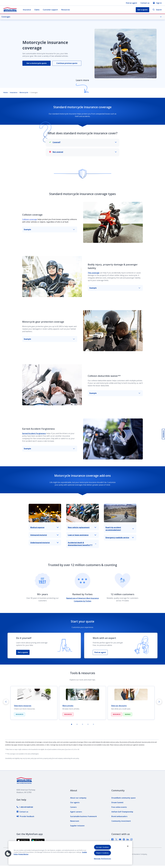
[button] (8, 854)
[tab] (72, 724)
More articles (68, 706)
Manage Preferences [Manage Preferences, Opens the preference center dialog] (102, 859)
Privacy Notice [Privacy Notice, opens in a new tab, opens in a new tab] (23, 854)
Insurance (27, 10)
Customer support (50, 10)
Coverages (82, 17)
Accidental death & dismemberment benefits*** (82, 544)
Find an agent (132, 3)
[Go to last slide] (6, 702)
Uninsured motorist (44, 535)
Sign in (157, 3)
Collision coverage (30, 219)
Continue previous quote (67, 63)
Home (6, 92)
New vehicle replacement (82, 527)
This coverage (94, 273)
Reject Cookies (102, 853)
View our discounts (119, 706)
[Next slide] (159, 702)
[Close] (128, 846)
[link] (25, 807)
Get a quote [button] (142, 10)
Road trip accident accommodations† (120, 529)
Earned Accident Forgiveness (34, 433)
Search (157, 10)
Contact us (145, 3)
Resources (66, 10)
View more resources (23, 706)
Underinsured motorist (44, 543)
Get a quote (23, 652)
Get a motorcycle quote (37, 63)
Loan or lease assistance (82, 535)
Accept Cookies (102, 847)
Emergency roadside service (120, 538)
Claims (37, 10)
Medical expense (44, 527)
